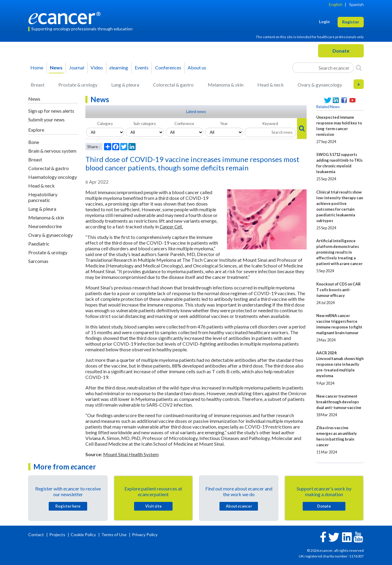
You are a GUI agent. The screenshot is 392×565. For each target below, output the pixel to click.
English (336, 4)
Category (105, 124)
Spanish (356, 4)
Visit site (153, 506)
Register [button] (351, 22)
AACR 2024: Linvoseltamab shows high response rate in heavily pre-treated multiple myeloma (340, 364)
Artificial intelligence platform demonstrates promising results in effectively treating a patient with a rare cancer (339, 252)
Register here (68, 506)
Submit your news (46, 119)
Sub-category (145, 124)
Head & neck (271, 85)
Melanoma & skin (226, 85)
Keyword (270, 124)
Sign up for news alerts (51, 111)
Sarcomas (38, 261)
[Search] (359, 68)
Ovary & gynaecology (320, 85)
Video (97, 67)
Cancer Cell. (171, 226)
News (56, 67)
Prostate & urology (78, 85)
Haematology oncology (53, 177)
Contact (37, 534)
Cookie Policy (83, 534)
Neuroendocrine (45, 226)
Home (37, 67)
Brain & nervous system (52, 151)
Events (142, 67)
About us (197, 67)
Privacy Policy (145, 534)
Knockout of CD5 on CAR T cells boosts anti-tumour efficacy (338, 290)
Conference (184, 124)
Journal (77, 67)
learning (119, 67)
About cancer (239, 506)
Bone (34, 142)
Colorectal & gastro (173, 85)
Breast (38, 85)
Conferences (168, 67)
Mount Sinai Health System (131, 454)
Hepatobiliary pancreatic (43, 197)
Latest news (196, 111)
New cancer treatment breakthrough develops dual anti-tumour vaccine (339, 402)
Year (224, 124)
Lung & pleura (125, 85)
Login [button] (324, 21)
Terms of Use (114, 534)
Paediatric (39, 244)
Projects (58, 534)
